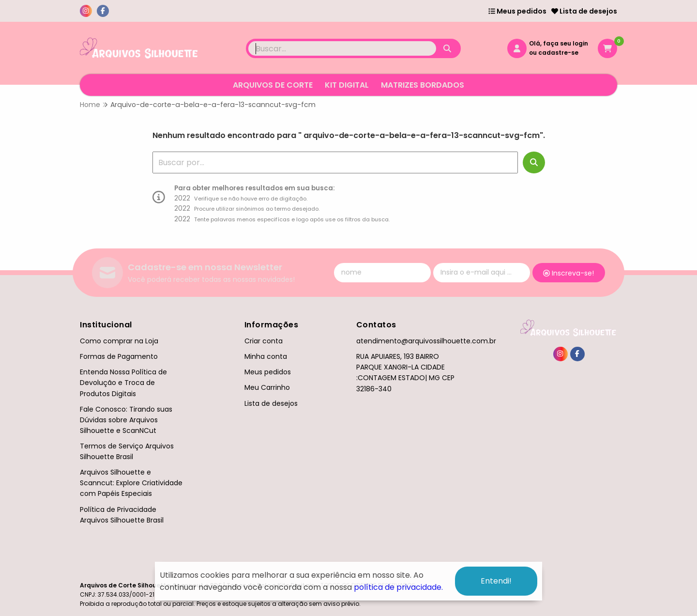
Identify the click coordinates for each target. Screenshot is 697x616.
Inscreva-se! (568, 273)
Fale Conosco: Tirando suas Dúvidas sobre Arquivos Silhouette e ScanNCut (126, 420)
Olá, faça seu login (559, 43)
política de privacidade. (398, 587)
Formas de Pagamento (119, 356)
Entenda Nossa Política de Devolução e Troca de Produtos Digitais (123, 383)
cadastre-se (558, 53)
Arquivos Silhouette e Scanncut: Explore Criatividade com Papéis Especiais (131, 483)
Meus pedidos (517, 11)
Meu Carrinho (267, 387)
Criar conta (264, 341)
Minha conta (266, 356)
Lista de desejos (584, 11)
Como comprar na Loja (119, 341)
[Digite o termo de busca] (342, 48)
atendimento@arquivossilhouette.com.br (426, 341)
